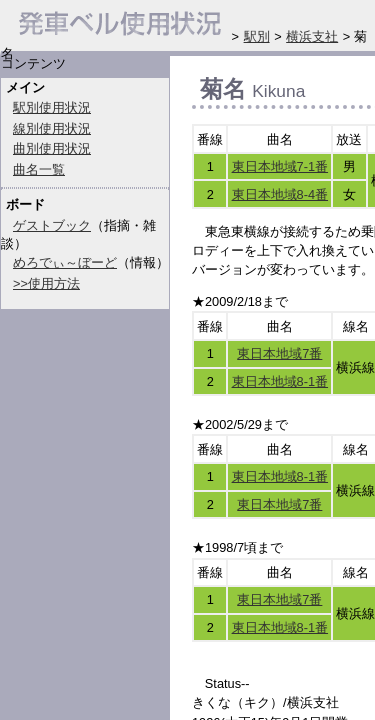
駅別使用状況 (52, 107)
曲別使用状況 (52, 148)
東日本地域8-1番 (280, 381)
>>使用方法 (46, 283)
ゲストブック (52, 225)
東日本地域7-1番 (280, 166)
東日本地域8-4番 (280, 194)
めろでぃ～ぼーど (65, 262)
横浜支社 (312, 36)
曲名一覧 (39, 169)
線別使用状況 (52, 128)
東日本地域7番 (279, 353)
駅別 (257, 36)
